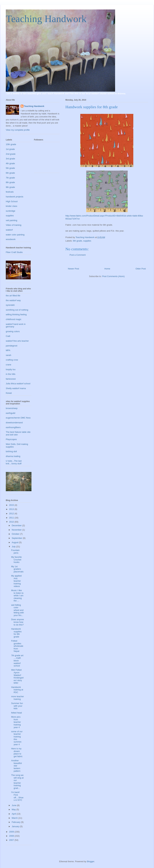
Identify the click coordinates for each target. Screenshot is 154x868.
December (17, 525)
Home (107, 269)
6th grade (10, 173)
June (14, 805)
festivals (10, 192)
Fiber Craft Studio (14, 252)
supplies (87, 241)
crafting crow (12, 360)
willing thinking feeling (16, 314)
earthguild (11, 413)
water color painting (15, 235)
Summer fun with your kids (17, 706)
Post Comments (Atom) (113, 276)
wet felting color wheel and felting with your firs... (17, 610)
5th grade (10, 168)
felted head (16, 713)
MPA (8, 350)
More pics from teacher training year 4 (16, 722)
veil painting (12, 220)
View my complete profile (18, 130)
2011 (12, 518)
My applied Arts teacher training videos (16, 581)
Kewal (9, 393)
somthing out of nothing (17, 310)
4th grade (10, 163)
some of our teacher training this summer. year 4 (17, 738)
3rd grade (10, 159)
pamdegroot (12, 346)
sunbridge (11, 211)
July (14, 547)
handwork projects (15, 197)
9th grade (10, 187)
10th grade (11, 144)
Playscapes (11, 439)
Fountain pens (15, 552)
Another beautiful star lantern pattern (16, 766)
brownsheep (12, 408)
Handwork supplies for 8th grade (16, 633)
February (16, 822)
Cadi (8, 336)
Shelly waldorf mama (16, 388)
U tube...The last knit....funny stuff (14, 462)
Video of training (14, 225)
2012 (12, 514)
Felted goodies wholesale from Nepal (17, 646)
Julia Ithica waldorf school (18, 384)
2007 (12, 840)
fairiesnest (11, 379)
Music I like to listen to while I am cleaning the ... (17, 596)
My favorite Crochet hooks (16, 560)
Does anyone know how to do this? (17, 622)
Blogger (91, 861)
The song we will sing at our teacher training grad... (17, 782)
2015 (12, 505)
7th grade (10, 178)
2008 (12, 836)
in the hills (11, 374)
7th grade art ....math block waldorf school (17, 661)
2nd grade (11, 154)
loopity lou (11, 369)
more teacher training (17, 698)
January (16, 826)
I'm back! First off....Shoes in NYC (17, 796)
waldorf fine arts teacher (17, 341)
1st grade (10, 149)
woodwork (11, 239)
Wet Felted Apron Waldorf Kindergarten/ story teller (17, 676)
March (15, 818)
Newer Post (73, 269)
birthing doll (11, 451)
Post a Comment (78, 255)
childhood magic (14, 319)
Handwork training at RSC (17, 690)
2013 (12, 509)
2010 (12, 522)
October (16, 534)
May (14, 809)
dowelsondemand (14, 423)
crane (9, 365)
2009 (12, 832)
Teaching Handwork (46, 19)
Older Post (141, 269)
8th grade (78, 241)
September (17, 538)
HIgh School (12, 201)
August (15, 542)
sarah (9, 355)
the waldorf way (13, 300)
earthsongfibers (13, 427)
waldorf (9, 230)
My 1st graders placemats (17, 569)
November (17, 530)
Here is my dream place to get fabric (17, 752)
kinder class (12, 206)
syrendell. (10, 305)
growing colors (13, 331)
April (14, 814)
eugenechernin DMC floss (18, 418)
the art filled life (13, 296)
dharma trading (13, 456)
